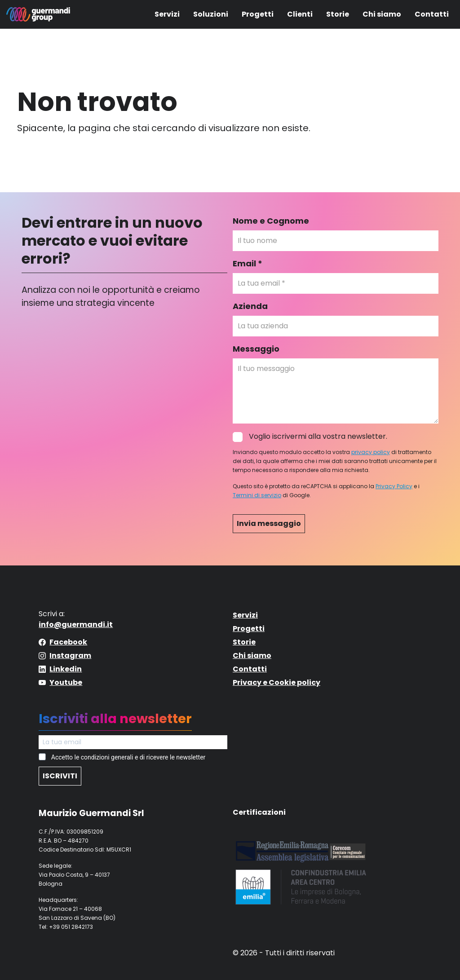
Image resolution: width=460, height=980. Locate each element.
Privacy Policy (394, 486)
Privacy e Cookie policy (276, 682)
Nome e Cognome (271, 221)
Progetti (258, 14)
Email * (248, 263)
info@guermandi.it (76, 625)
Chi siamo (382, 14)
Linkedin (66, 669)
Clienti (300, 14)
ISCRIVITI (60, 776)
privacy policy (371, 452)
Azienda (250, 306)
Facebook (68, 642)
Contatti (432, 14)
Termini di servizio (257, 495)
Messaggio (256, 349)
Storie (338, 14)
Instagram (70, 656)
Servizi (167, 14)
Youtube (66, 682)
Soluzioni (211, 14)
